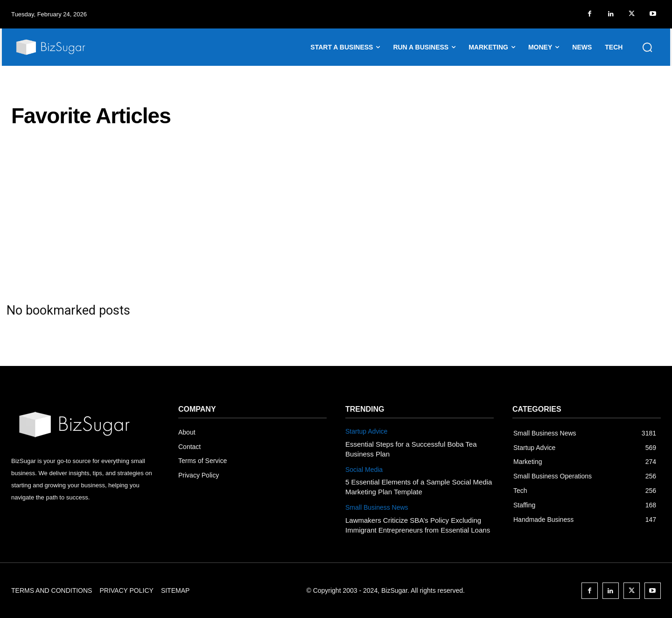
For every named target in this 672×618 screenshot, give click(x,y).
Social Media (364, 470)
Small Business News (377, 507)
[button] (647, 47)
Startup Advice (366, 431)
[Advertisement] (336, 222)
